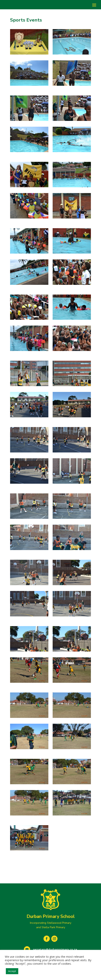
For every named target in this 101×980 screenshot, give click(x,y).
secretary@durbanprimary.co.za (55, 949)
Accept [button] (12, 971)
